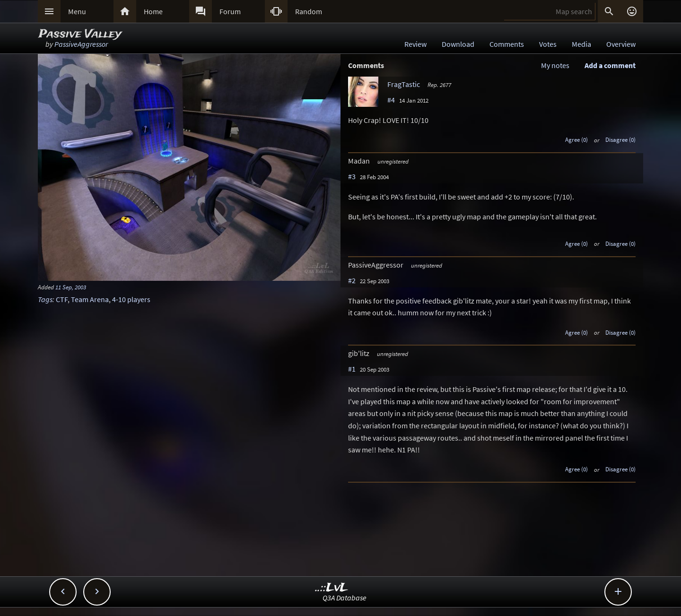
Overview (621, 44)
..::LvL (332, 588)
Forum (230, 11)
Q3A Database (345, 598)
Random (309, 11)
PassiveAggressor (81, 44)
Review (415, 44)
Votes (548, 44)
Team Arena (90, 299)
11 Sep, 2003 (71, 287)
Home (153, 11)
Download (458, 44)
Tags (45, 299)
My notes (555, 65)
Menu (77, 11)
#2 (352, 280)
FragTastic (404, 84)
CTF (62, 299)
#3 (352, 176)
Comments (507, 44)
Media (581, 44)
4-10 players (131, 299)
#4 (391, 100)
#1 (352, 369)
